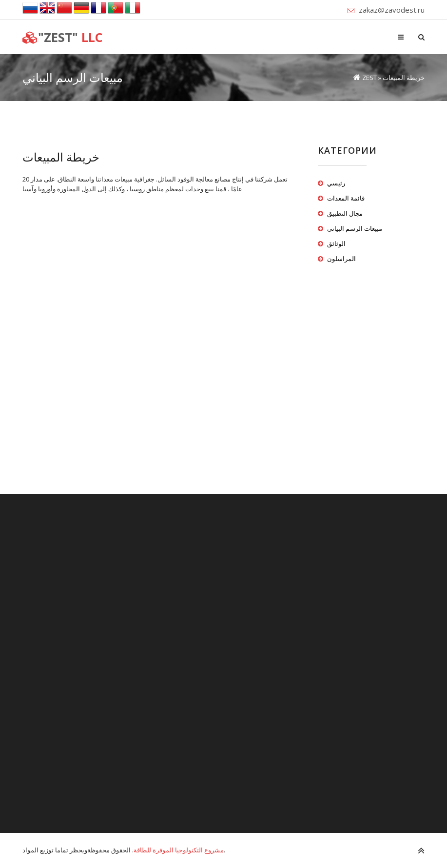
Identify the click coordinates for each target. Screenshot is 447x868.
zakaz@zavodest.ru (392, 10)
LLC (63, 37)
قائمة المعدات (346, 198)
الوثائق (336, 243)
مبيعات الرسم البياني (355, 228)
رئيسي (336, 183)
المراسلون (341, 259)
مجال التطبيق (345, 213)
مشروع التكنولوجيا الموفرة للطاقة (179, 850)
